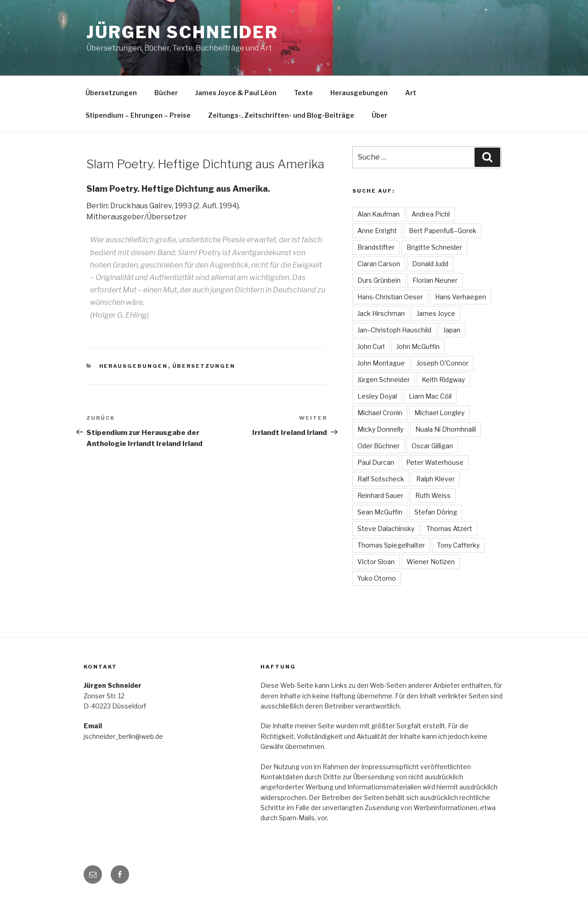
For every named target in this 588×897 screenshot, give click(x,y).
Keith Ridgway (443, 380)
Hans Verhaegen (461, 297)
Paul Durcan (376, 462)
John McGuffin (418, 346)
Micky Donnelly (380, 429)
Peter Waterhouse (435, 462)
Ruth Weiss (433, 495)
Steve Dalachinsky (386, 528)
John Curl (371, 346)
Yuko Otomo (377, 578)
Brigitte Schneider (434, 247)
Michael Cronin (380, 413)
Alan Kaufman (379, 214)
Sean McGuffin (380, 512)
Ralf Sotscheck (381, 479)
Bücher (166, 93)
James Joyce (436, 313)
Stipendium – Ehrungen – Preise (138, 115)
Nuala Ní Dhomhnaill (446, 429)
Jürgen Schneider (182, 32)
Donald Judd (430, 264)
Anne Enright (377, 231)
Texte (303, 93)
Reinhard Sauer (380, 495)
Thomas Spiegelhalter (391, 545)
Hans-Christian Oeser (390, 297)
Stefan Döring (436, 512)
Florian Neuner (435, 280)
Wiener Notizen (431, 562)
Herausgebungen (359, 93)
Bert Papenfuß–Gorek (443, 231)
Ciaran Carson (379, 264)
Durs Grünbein (379, 280)
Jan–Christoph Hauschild (394, 330)
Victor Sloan (376, 562)
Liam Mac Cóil (430, 396)
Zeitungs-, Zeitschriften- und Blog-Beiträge (281, 115)
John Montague (381, 363)
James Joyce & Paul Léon (236, 93)
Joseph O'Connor (443, 363)
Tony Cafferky (458, 545)
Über (379, 115)
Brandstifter (376, 247)
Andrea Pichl (431, 214)
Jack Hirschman (381, 313)
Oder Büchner (379, 446)
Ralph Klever (435, 479)
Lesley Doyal (377, 396)
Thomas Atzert (449, 528)
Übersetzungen (111, 93)
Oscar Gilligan (432, 446)
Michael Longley (439, 413)
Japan (452, 330)
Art (411, 93)
